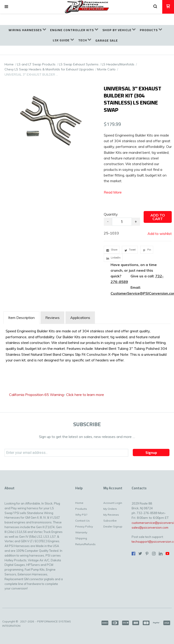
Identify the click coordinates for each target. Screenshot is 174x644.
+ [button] (136, 222)
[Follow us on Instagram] (154, 554)
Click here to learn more (85, 395)
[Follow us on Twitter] (140, 554)
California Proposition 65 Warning (36, 395)
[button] (6, 7)
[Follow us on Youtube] (167, 554)
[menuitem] (27, 30)
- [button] (108, 222)
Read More (113, 192)
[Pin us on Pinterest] (147, 554)
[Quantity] (122, 222)
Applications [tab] (80, 318)
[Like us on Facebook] (133, 554)
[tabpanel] (87, 345)
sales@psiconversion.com (150, 527)
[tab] (21, 318)
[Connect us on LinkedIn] (161, 554)
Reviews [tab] (52, 318)
